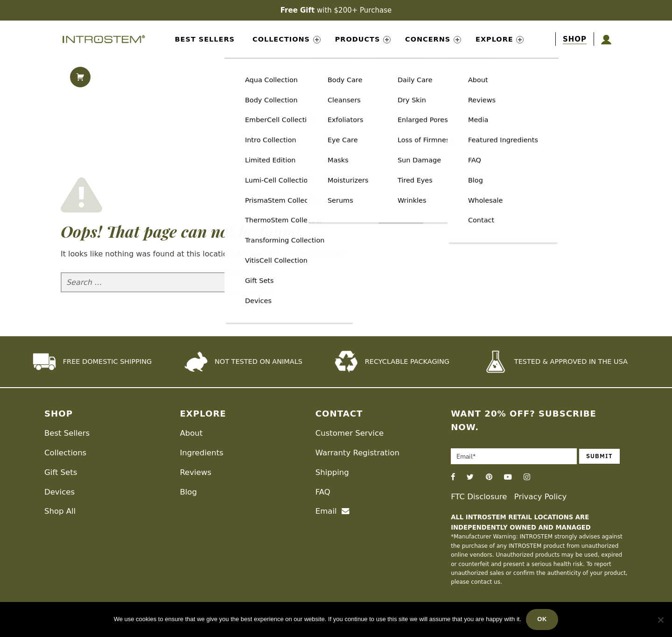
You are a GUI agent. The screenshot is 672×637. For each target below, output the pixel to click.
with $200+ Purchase (336, 10)
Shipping (332, 472)
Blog (188, 492)
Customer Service (350, 433)
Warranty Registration (357, 453)
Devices (59, 492)
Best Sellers (205, 39)
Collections (287, 39)
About (191, 433)
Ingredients (201, 453)
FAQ (323, 492)
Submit (599, 456)
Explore (500, 39)
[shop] (575, 39)
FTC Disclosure (479, 497)
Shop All (60, 511)
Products (363, 39)
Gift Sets (61, 472)
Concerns (433, 39)
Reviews (195, 472)
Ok (542, 619)
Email (332, 511)
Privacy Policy (540, 497)
